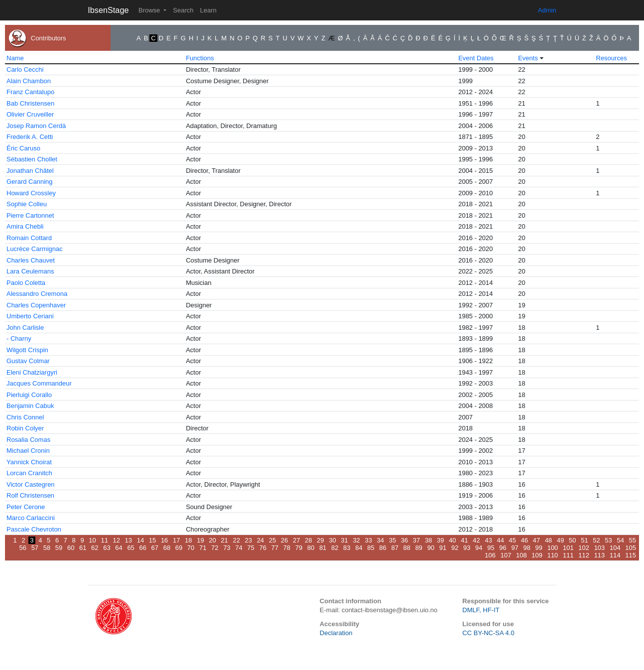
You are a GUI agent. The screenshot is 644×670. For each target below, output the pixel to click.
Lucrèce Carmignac (35, 249)
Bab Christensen (30, 103)
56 (23, 548)
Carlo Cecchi (25, 69)
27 (296, 540)
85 (371, 548)
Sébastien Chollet (32, 159)
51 (584, 540)
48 (548, 540)
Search (183, 10)
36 (404, 540)
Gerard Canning (30, 182)
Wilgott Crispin (27, 350)
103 (600, 548)
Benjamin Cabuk (30, 406)
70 (191, 548)
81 (323, 548)
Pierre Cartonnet (30, 215)
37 (416, 540)
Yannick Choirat (29, 462)
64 (119, 548)
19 (200, 540)
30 (332, 540)
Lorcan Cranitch (29, 473)
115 (631, 555)
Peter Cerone (26, 507)
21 (224, 540)
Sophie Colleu (27, 204)
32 (356, 540)
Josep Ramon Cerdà (36, 126)
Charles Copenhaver (36, 305)
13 (129, 540)
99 (539, 548)
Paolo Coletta (26, 283)
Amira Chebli (25, 226)
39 (440, 540)
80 (311, 548)
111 (568, 555)
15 (152, 540)
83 (347, 548)
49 (560, 540)
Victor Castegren (31, 484)
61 (83, 548)
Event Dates (476, 58)
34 (381, 540)
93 (467, 548)
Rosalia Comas (28, 440)
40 (452, 540)
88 (407, 548)
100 (553, 548)
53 (608, 540)
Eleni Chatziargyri (32, 372)
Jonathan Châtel (30, 171)
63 (107, 548)
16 (164, 540)
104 (615, 548)
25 (272, 540)
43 (488, 540)
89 (419, 548)
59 (59, 548)
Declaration (336, 633)
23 (249, 540)
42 (476, 540)
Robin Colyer (25, 428)
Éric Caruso (23, 148)
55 (633, 540)
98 (526, 548)
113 (600, 555)
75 (251, 548)
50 (572, 540)
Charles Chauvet (31, 260)
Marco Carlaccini (31, 518)
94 (479, 548)
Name (15, 58)
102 (584, 548)
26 (284, 540)
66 (142, 548)
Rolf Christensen (30, 495)
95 (491, 548)
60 (71, 548)
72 (215, 548)
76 (262, 548)
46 (524, 540)
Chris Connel (25, 417)
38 (428, 540)
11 (104, 540)
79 (299, 548)
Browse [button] (150, 10)
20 (212, 540)
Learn (208, 10)
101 (568, 548)
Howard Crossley (31, 193)
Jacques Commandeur (39, 383)
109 (537, 555)
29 (320, 540)
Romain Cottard (29, 238)
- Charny (19, 338)
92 (455, 548)
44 (501, 540)
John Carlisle (25, 328)
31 (344, 540)
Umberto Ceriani (30, 316)
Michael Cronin (28, 451)
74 (239, 548)
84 (359, 548)
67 (155, 548)
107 (506, 555)
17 (176, 540)
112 (584, 555)
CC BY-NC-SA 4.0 (488, 633)
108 (521, 555)
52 (596, 540)
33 (368, 540)
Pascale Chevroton (34, 529)
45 (513, 540)
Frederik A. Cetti (30, 137)
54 (620, 540)
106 (490, 555)
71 (203, 548)
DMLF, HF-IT (481, 610)
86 (383, 548)
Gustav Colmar (28, 361)
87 (394, 548)
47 (536, 540)
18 (188, 540)
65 (130, 548)
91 (443, 548)
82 (335, 548)
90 (431, 548)
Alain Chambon (29, 81)
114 (615, 555)
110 (553, 555)
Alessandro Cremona (37, 294)
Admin (547, 10)
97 (515, 548)
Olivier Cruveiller (30, 114)
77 (275, 548)
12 (117, 540)
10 (92, 540)
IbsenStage (108, 10)
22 (236, 540)
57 (35, 548)
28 (308, 540)
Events (528, 58)
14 (140, 540)
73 (227, 548)
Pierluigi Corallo (29, 395)
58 (47, 548)
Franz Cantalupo (30, 92)
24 (260, 540)
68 (167, 548)
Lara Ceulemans (30, 271)
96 (503, 548)
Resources (612, 58)
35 (392, 540)
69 (179, 548)
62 (95, 548)
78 (287, 548)
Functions (200, 58)
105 (631, 548)
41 (464, 540)
